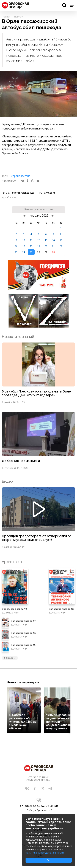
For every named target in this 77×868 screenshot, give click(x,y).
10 (24, 240)
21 (53, 246)
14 (53, 240)
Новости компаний (18, 337)
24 (24, 252)
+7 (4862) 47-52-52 (32, 806)
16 (16, 246)
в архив (10, 658)
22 (61, 246)
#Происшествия (21, 176)
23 (16, 252)
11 (31, 240)
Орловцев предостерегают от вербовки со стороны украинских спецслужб (37, 538)
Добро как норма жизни (21, 461)
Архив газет (12, 562)
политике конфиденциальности (45, 853)
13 (46, 240)
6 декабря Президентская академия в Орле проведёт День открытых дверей (36, 393)
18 (31, 246)
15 (61, 240)
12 (38, 240)
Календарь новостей (39, 209)
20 (46, 246)
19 (38, 246)
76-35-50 (52, 806)
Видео (7, 481)
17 (24, 246)
